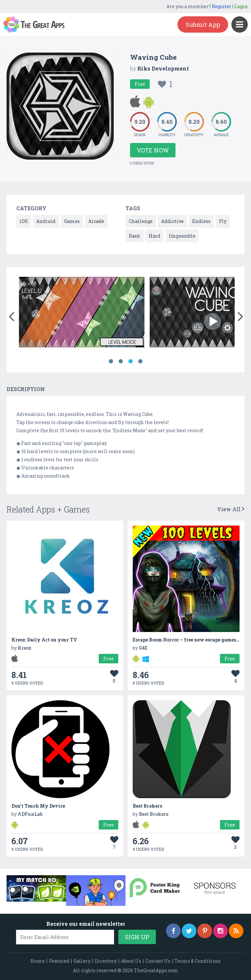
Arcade (96, 221)
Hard (155, 236)
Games (72, 221)
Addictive (172, 221)
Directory (106, 961)
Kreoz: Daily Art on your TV (44, 640)
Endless (201, 221)
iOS (24, 221)
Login (241, 6)
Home (38, 961)
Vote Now (153, 150)
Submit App (203, 24)
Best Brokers (147, 806)
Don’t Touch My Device (38, 806)
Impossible (182, 236)
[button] (11, 315)
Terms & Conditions (198, 961)
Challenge (141, 221)
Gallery (82, 961)
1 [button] (111, 361)
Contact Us (158, 961)
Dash (134, 236)
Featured (59, 961)
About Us (131, 961)
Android (46, 221)
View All (231, 509)
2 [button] (121, 361)
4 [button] (140, 361)
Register (222, 6)
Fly (223, 221)
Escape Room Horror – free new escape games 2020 (191, 640)
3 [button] (130, 361)
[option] (82, 313)
